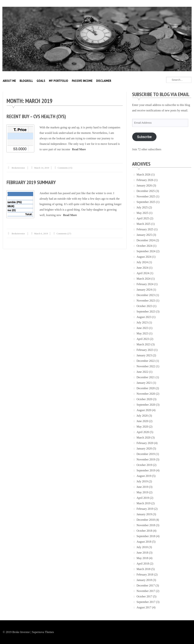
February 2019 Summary (32, 182)
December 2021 (146, 377)
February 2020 (145, 443)
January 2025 (144, 235)
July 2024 (142, 262)
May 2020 (142, 427)
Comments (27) (65, 233)
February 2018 (145, 575)
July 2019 (142, 481)
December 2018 (146, 520)
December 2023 (146, 295)
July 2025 (142, 207)
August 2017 (144, 607)
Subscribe (144, 137)
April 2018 (143, 564)
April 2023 (143, 339)
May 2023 (142, 333)
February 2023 (145, 350)
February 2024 (145, 284)
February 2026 (145, 180)
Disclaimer (104, 81)
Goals (41, 81)
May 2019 (142, 492)
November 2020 (146, 394)
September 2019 (146, 470)
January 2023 (144, 355)
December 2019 (146, 454)
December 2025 (146, 191)
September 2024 (146, 251)
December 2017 (146, 585)
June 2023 (142, 328)
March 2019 (144, 503)
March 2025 (144, 224)
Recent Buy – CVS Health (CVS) (37, 116)
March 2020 (144, 438)
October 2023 (145, 306)
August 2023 (144, 317)
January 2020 (144, 448)
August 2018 (144, 542)
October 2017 (145, 596)
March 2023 (144, 344)
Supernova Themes (43, 632)
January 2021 (144, 383)
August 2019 (144, 476)
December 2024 (146, 240)
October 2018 (145, 531)
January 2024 (144, 290)
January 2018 (144, 580)
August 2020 (144, 410)
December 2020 (146, 388)
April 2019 (143, 498)
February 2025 (145, 229)
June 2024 (142, 268)
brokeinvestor (19, 168)
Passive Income (82, 81)
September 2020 (146, 405)
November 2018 (146, 525)
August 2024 (144, 257)
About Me (9, 81)
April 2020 (143, 432)
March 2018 (144, 569)
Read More (79, 149)
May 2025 (142, 213)
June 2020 (142, 421)
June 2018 (142, 553)
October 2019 (145, 465)
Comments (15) (66, 168)
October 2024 (145, 246)
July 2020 (142, 416)
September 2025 (146, 202)
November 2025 (146, 196)
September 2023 (146, 311)
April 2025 (143, 218)
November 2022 (146, 366)
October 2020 (145, 399)
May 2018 (142, 558)
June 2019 (142, 487)
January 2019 (144, 514)
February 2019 (145, 509)
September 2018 (146, 536)
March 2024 (144, 279)
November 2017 (146, 591)
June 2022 (142, 372)
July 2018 (142, 547)
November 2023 (146, 301)
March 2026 (144, 175)
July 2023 (142, 322)
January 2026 (144, 185)
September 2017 (146, 602)
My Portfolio (59, 81)
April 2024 (143, 273)
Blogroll (26, 81)
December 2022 (146, 361)
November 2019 (146, 459)
